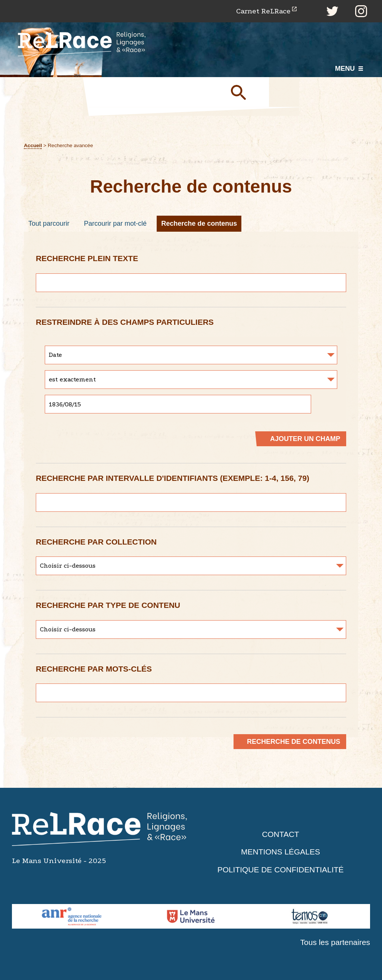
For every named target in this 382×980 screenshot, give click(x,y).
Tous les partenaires (335, 943)
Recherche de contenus (199, 223)
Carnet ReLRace (263, 11)
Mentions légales (281, 852)
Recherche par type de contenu (108, 605)
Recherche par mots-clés (94, 669)
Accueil (33, 145)
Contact (281, 834)
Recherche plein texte (87, 258)
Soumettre (247, 92)
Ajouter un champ (305, 439)
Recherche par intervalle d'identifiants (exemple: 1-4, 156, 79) (173, 478)
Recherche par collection (96, 542)
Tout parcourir (49, 223)
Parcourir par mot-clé (115, 223)
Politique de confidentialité (281, 870)
